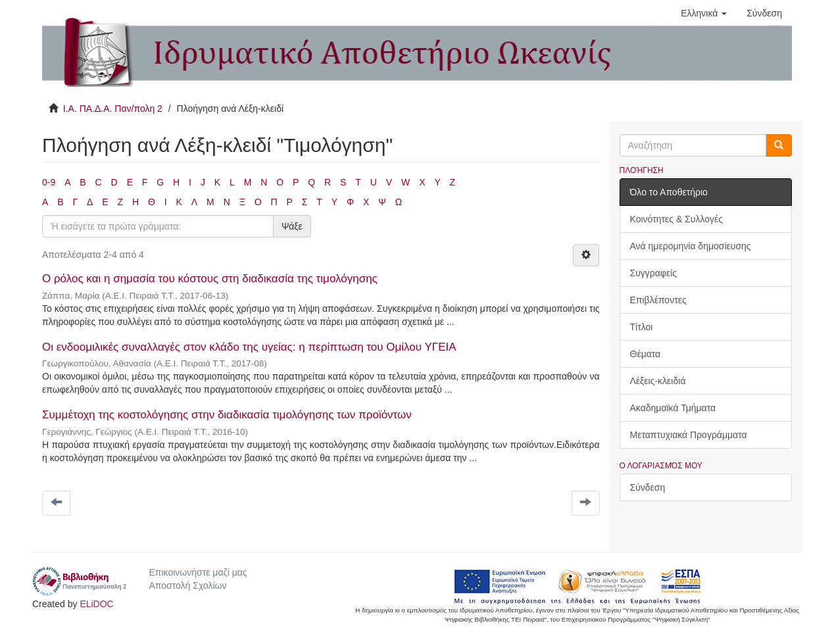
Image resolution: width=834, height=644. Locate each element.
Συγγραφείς (654, 273)
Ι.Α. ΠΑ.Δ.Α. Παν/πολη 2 (113, 109)
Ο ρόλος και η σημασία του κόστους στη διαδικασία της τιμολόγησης (210, 279)
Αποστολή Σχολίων (187, 585)
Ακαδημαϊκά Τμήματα (673, 408)
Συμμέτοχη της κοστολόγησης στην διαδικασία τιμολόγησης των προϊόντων (227, 415)
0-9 (49, 182)
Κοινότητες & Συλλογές (676, 219)
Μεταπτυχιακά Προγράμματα (689, 435)
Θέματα (646, 354)
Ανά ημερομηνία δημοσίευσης (691, 246)
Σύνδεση (648, 487)
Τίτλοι (642, 327)
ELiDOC (96, 604)
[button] (704, 13)
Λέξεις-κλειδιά (658, 381)
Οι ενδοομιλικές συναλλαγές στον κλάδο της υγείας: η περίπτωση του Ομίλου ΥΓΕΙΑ (249, 347)
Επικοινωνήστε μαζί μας (198, 572)
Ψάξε (292, 226)
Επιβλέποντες (658, 300)
